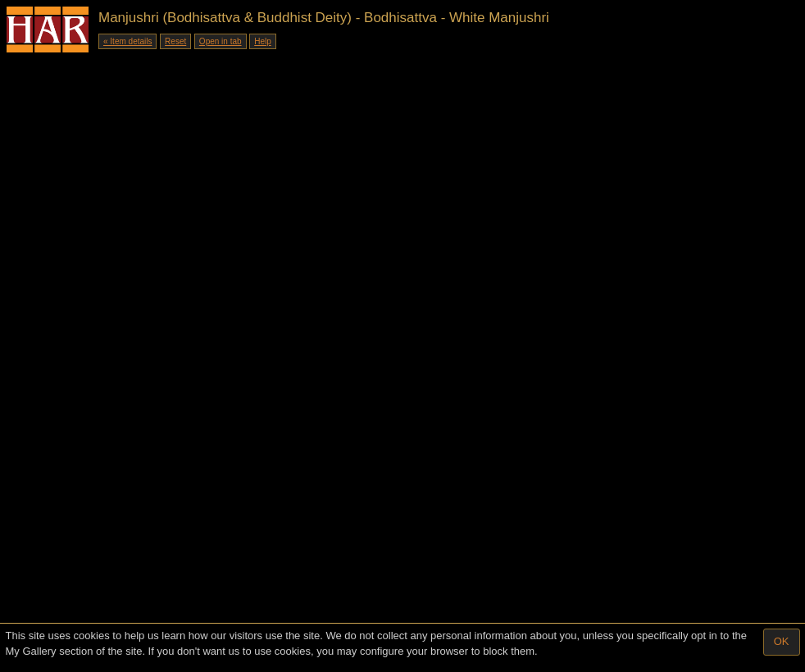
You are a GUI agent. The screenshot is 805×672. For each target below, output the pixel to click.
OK (782, 641)
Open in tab (221, 41)
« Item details (127, 41)
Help (263, 41)
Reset (175, 41)
